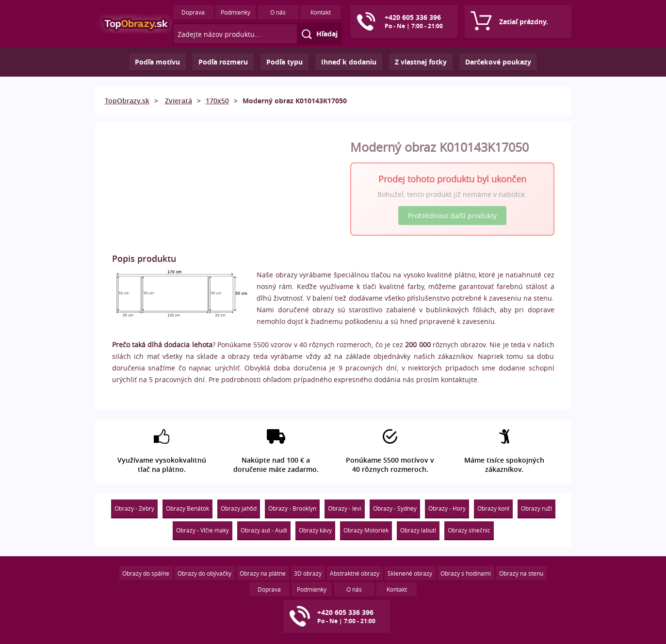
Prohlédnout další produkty (452, 216)
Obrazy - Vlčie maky (203, 530)
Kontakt (321, 12)
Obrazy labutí (418, 530)
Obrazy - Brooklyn (292, 508)
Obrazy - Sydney (395, 508)
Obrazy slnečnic (469, 530)
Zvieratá (179, 101)
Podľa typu (284, 62)
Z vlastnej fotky (421, 62)
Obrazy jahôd (239, 508)
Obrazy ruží (536, 508)
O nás (278, 12)
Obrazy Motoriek (366, 530)
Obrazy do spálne (146, 573)
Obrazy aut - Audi (264, 530)
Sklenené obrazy (410, 573)
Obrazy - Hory (447, 508)
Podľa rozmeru (223, 62)
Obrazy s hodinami (466, 573)
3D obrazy (308, 573)
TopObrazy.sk (127, 101)
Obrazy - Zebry (134, 508)
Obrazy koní (493, 508)
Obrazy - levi (345, 508)
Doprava (193, 12)
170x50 (217, 101)
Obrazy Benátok (187, 508)
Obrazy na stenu (521, 573)
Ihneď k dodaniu (349, 62)
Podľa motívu (157, 62)
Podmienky (236, 12)
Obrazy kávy (315, 530)
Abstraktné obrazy (355, 573)
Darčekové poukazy (498, 62)
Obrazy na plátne (263, 573)
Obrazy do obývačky (204, 573)
